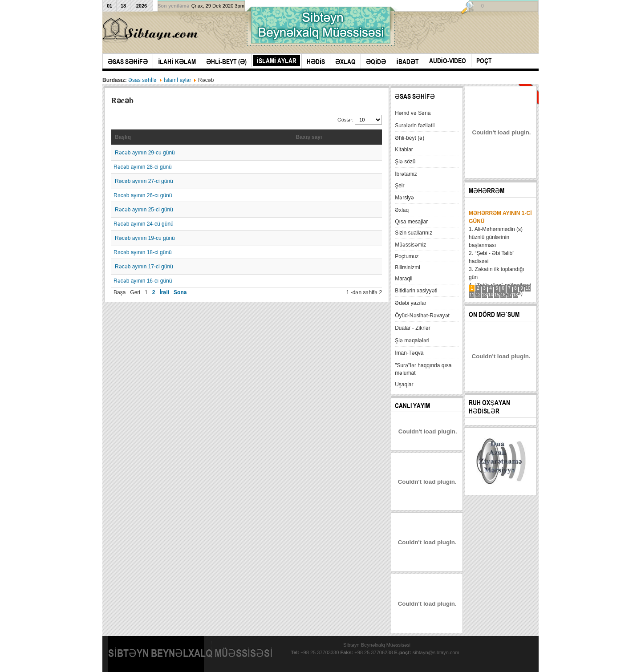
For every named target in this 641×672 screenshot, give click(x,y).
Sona (180, 292)
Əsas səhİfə (142, 80)
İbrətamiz (406, 174)
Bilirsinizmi (408, 267)
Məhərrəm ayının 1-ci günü (500, 217)
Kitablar (404, 150)
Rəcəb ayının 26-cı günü (143, 195)
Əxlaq (402, 210)
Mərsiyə (404, 198)
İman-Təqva (409, 353)
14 (491, 295)
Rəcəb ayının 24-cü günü (144, 224)
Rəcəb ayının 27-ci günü (144, 181)
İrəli (164, 292)
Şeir (400, 186)
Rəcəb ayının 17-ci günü (144, 267)
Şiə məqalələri (412, 340)
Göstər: (346, 120)
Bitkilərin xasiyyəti (416, 291)
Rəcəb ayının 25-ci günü (144, 210)
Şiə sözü (405, 162)
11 (472, 295)
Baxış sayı (309, 137)
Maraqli (404, 279)
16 (503, 295)
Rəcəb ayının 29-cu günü (145, 153)
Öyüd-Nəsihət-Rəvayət (422, 316)
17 (509, 295)
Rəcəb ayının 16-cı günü (143, 281)
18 (516, 295)
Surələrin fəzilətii (415, 125)
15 (497, 295)
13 (485, 295)
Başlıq (123, 137)
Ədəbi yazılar (411, 303)
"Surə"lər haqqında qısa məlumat (423, 369)
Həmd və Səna (413, 113)
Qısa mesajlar (411, 222)
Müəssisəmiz (410, 245)
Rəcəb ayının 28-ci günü (143, 167)
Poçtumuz (407, 256)
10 (528, 288)
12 (478, 295)
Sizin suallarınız (414, 233)
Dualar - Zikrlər (413, 328)
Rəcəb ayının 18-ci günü (143, 252)
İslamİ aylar (177, 80)
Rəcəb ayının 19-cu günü (145, 238)
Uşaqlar (404, 385)
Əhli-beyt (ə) (410, 138)
